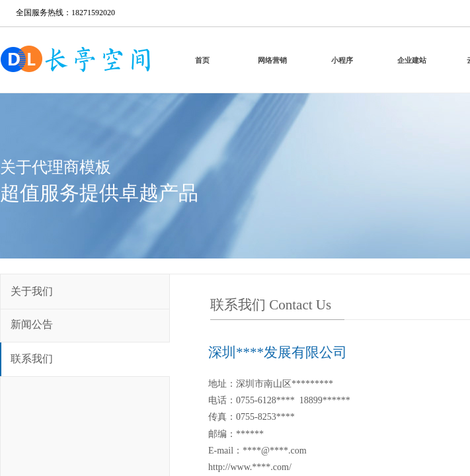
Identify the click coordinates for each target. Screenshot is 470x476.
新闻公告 (32, 324)
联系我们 (32, 359)
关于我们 (32, 291)
